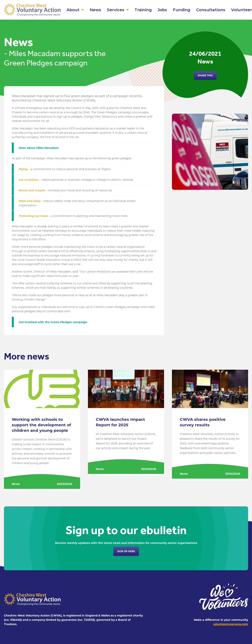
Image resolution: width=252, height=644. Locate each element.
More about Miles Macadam (39, 148)
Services (116, 10)
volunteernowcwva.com (231, 624)
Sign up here (126, 551)
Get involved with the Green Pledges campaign (53, 322)
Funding (182, 10)
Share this (205, 75)
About (73, 10)
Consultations (211, 10)
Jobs (162, 10)
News (95, 10)
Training (143, 10)
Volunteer (242, 10)
